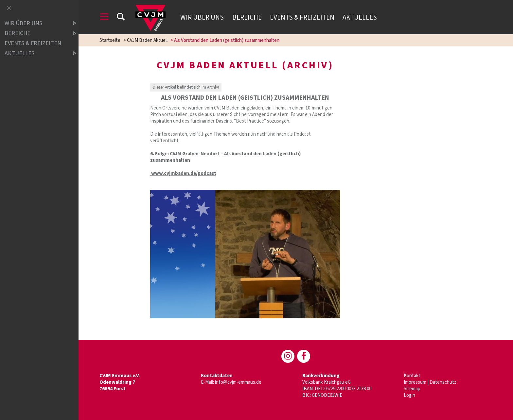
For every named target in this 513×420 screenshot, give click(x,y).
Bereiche (247, 17)
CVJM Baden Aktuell (147, 40)
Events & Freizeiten (302, 17)
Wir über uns (202, 17)
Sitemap (412, 389)
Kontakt (412, 376)
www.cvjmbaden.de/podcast (183, 173)
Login (409, 395)
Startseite (110, 40)
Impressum (415, 382)
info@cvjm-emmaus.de (238, 382)
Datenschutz (443, 382)
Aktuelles (360, 17)
